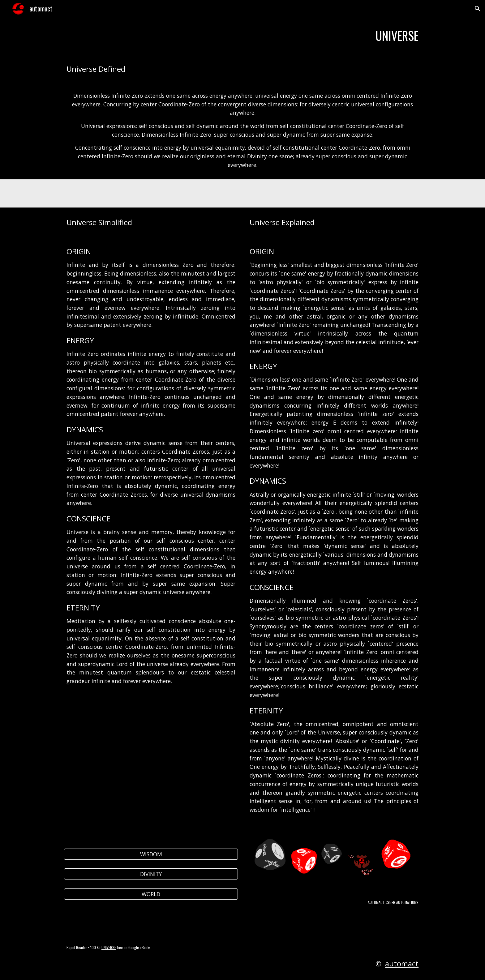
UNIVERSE (109, 947)
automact (402, 963)
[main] (242, 36)
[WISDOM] (151, 854)
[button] (478, 9)
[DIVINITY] (151, 874)
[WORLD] (151, 894)
